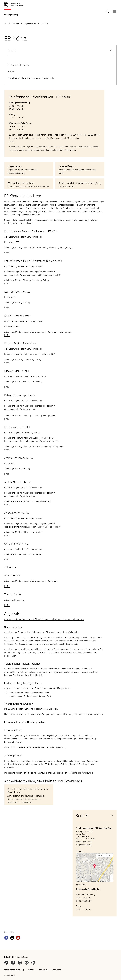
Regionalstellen (30, 24)
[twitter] (12, 938)
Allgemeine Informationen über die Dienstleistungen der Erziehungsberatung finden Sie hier (44, 619)
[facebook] (6, 938)
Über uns (15, 24)
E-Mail (12, 141)
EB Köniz (44, 24)
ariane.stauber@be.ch (57, 773)
